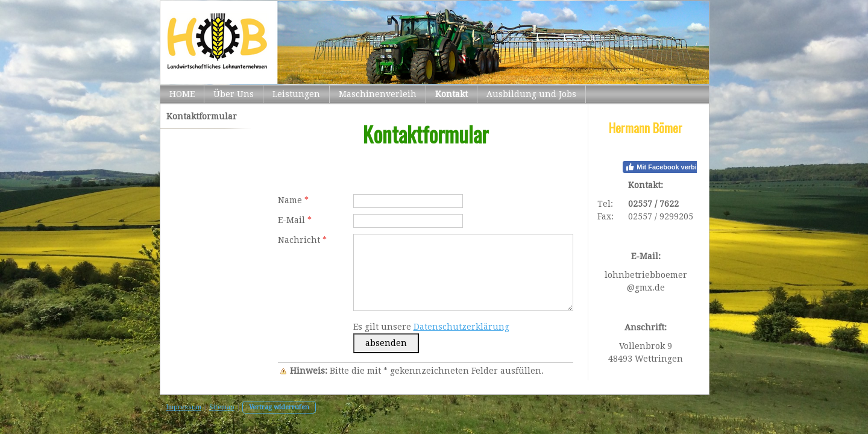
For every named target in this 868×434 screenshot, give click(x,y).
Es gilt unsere (431, 327)
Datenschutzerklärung (461, 327)
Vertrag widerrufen (279, 407)
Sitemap (222, 407)
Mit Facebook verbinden (669, 167)
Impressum (184, 407)
